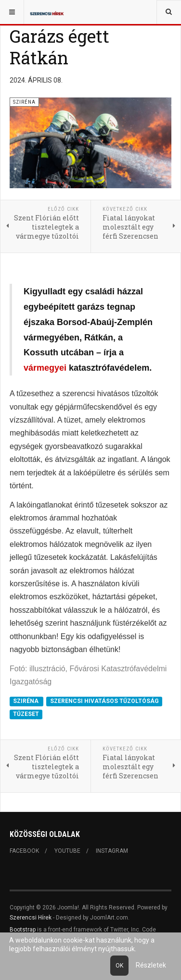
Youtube (67, 851)
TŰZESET (26, 714)
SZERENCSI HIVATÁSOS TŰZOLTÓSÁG (104, 701)
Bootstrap (23, 930)
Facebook (24, 851)
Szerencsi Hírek (31, 918)
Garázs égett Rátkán (59, 47)
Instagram (112, 851)
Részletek (151, 965)
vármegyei (45, 368)
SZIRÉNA (26, 701)
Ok (119, 966)
